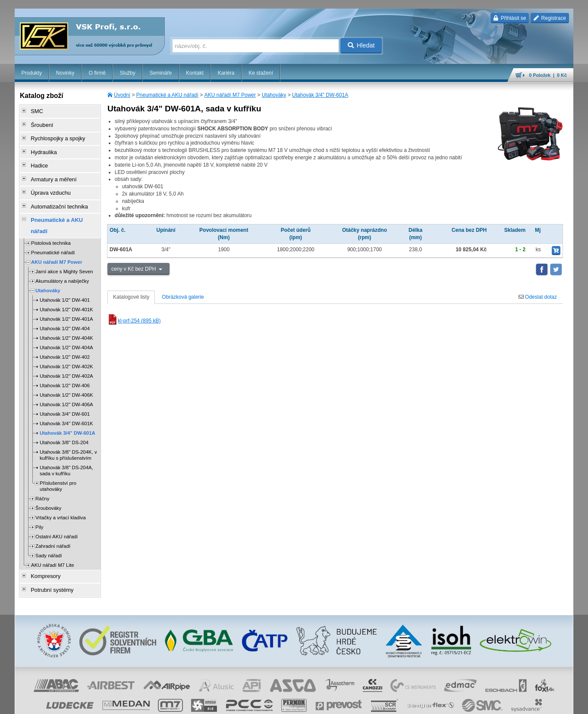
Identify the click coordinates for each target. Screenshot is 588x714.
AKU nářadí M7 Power (230, 95)
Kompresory (42, 551)
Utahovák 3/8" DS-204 (64, 418)
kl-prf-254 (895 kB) (134, 321)
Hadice (36, 159)
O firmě (97, 73)
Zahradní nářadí (53, 521)
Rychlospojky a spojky (54, 135)
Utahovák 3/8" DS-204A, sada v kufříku (66, 446)
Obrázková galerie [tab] (183, 297)
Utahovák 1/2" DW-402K (66, 342)
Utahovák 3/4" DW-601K (66, 399)
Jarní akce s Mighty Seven (64, 247)
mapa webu (484, 703)
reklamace (377, 703)
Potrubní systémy (49, 563)
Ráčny (42, 474)
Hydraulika (41, 147)
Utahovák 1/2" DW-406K (66, 370)
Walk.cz (70, 703)
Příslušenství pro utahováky (58, 461)
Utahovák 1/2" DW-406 (65, 361)
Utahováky (274, 95)
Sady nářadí (49, 531)
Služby (128, 73)
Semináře (161, 73)
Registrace (550, 18)
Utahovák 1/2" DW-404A (66, 323)
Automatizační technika (55, 196)
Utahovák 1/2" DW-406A (66, 380)
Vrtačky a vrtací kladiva (61, 493)
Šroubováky (48, 483)
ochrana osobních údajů (336, 703)
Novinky (65, 73)
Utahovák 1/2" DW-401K (66, 285)
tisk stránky (513, 703)
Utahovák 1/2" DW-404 (65, 304)
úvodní (460, 703)
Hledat (361, 45)
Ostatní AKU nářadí (57, 512)
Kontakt (195, 73)
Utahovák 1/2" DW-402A (66, 351)
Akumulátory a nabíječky (62, 256)
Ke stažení (261, 73)
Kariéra (226, 73)
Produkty (32, 73)
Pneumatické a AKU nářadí (167, 95)
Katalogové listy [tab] (131, 297)
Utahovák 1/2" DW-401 (65, 275)
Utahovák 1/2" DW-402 (65, 332)
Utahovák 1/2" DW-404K (66, 313)
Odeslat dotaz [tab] (538, 297)
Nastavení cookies (239, 703)
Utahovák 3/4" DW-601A (320, 95)
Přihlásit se (510, 18)
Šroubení (39, 123)
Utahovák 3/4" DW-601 (65, 389)
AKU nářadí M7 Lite (52, 540)
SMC (34, 111)
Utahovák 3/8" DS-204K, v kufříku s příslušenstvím (68, 430)
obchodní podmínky (285, 703)
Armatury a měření (50, 171)
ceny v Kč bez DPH (134, 269)
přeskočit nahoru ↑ (549, 703)
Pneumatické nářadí (53, 228)
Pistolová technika (51, 218)
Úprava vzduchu (47, 183)
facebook (438, 703)
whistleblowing (409, 703)
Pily (39, 502)
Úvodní (122, 95)
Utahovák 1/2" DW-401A (66, 294)
